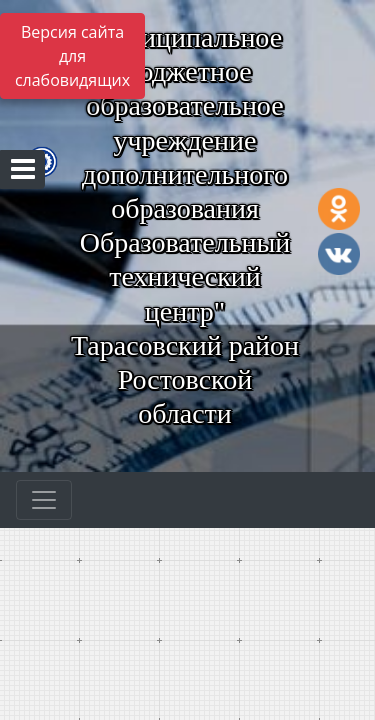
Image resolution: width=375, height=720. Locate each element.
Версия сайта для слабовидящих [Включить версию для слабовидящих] (72, 56)
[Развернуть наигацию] (44, 500)
